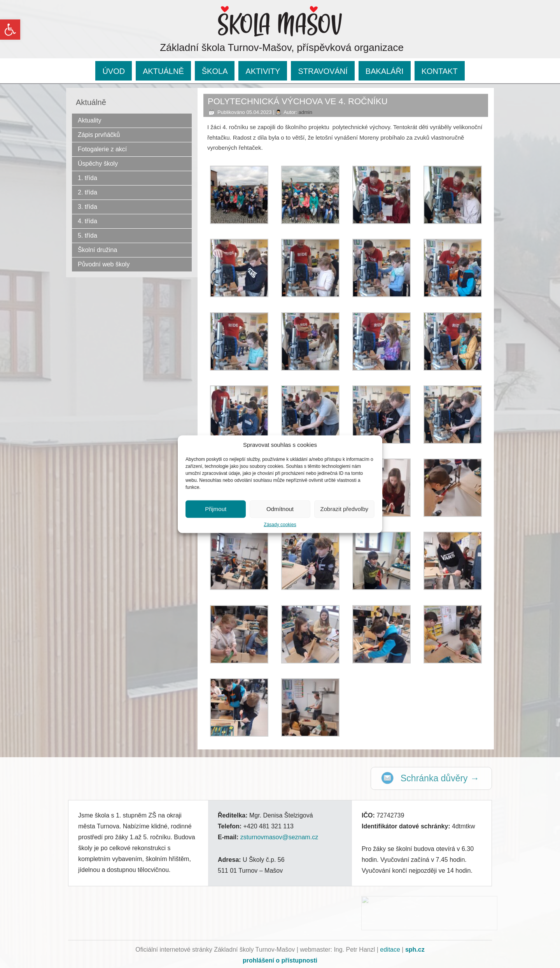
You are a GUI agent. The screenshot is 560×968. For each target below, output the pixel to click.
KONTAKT (440, 71)
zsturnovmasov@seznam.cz (279, 837)
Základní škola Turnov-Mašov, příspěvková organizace (282, 47)
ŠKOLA (215, 71)
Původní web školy (104, 264)
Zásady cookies (280, 524)
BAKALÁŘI (385, 71)
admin (305, 112)
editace (390, 950)
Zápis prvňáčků (99, 135)
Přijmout (216, 509)
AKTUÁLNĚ (163, 71)
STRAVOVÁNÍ (323, 71)
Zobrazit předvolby (344, 509)
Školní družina (97, 250)
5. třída (87, 235)
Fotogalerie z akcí (102, 149)
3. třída (87, 207)
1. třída (87, 178)
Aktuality (89, 120)
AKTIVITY (263, 71)
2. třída (87, 192)
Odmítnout (280, 509)
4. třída (87, 221)
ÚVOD (114, 71)
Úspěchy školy (98, 164)
